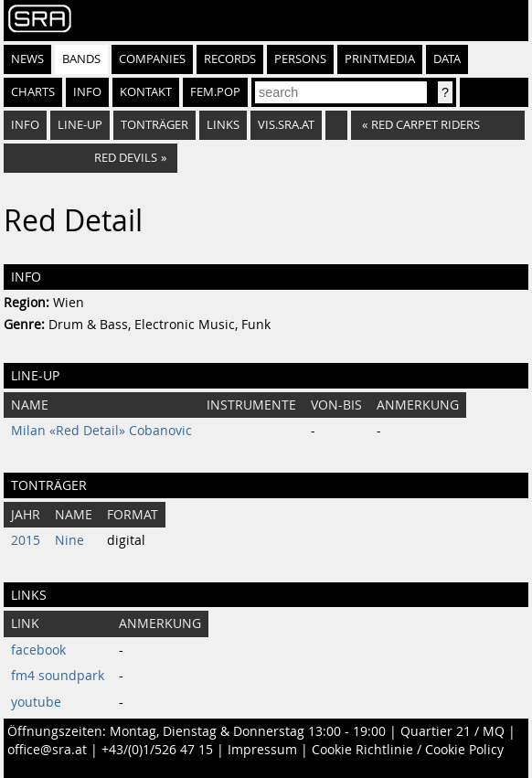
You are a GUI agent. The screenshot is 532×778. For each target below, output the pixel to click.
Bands (81, 59)
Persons (300, 59)
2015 (26, 540)
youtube (36, 702)
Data (447, 59)
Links (223, 125)
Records (230, 59)
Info (87, 92)
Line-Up (80, 125)
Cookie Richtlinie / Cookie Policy (408, 750)
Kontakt (146, 92)
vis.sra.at (286, 125)
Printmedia (380, 59)
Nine (69, 540)
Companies (152, 59)
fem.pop (215, 92)
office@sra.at (47, 750)
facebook (38, 650)
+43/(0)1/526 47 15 (157, 750)
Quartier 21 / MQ (452, 731)
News (27, 59)
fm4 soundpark (58, 676)
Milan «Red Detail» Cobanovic (101, 431)
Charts (33, 92)
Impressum (262, 750)
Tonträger (154, 125)
